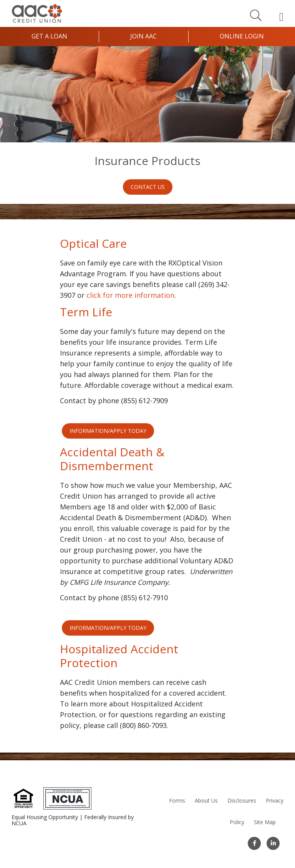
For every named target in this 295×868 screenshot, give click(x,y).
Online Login (242, 36)
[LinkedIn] (273, 843)
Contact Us (148, 187)
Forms (177, 800)
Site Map (265, 822)
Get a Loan (49, 36)
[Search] (256, 15)
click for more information (130, 295)
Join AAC (143, 36)
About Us (206, 800)
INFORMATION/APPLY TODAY (108, 431)
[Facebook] (254, 843)
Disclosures (242, 800)
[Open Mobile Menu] (281, 17)
